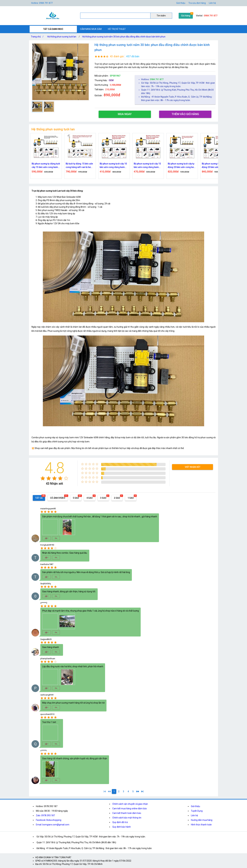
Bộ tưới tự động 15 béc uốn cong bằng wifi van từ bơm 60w (108, 166)
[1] (105, 791)
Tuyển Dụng (197, 811)
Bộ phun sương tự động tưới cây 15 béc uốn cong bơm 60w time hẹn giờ (75, 166)
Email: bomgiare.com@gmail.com (53, 825)
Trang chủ (38, 37)
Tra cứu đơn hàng (197, 3)
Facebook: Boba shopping (49, 820)
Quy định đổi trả (120, 822)
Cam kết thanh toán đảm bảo (127, 813)
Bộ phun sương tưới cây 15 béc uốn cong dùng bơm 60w (176, 166)
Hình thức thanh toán (201, 825)
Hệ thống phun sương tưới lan (62, 37)
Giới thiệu (195, 806)
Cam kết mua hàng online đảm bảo (130, 809)
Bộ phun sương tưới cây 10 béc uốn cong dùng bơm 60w (142, 166)
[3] (123, 791)
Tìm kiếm (161, 16)
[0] (109, 791)
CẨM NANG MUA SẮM (91, 29)
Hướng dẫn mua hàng (202, 820)
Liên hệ (212, 3)
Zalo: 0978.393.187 (45, 815)
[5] (133, 791)
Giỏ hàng (186, 16)
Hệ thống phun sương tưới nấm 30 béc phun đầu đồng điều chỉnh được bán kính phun (124, 37)
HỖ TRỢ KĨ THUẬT (117, 29)
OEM (111, 80)
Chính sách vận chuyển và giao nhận (130, 804)
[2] (119, 791)
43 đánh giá (117, 56)
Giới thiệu (181, 3)
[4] (128, 791)
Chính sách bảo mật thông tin (127, 818)
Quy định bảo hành (122, 827)
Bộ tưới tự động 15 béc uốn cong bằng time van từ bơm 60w (41, 166)
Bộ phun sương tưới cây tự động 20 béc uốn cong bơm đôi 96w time (211, 166)
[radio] (43, 478)
